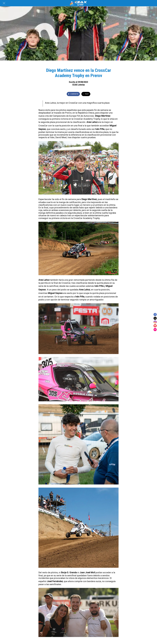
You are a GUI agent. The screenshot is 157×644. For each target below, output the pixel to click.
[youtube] (155, 326)
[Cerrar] (4, 3)
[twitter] (155, 318)
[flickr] (155, 330)
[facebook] (155, 314)
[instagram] (155, 322)
